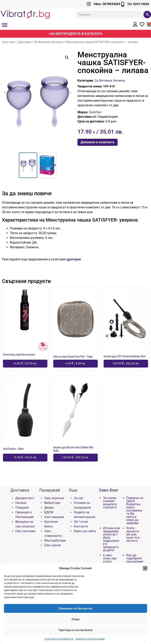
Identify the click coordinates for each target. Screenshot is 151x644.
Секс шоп (9, 42)
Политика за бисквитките (59, 639)
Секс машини (54, 517)
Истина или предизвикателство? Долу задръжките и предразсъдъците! (111, 539)
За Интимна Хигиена (48, 42)
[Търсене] (147, 15)
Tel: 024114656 (138, 4)
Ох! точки (81, 522)
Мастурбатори (55, 540)
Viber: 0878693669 (107, 4)
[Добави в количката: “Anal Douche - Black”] (25, 458)
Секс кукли (52, 545)
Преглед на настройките (76, 630)
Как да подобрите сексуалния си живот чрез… (135, 562)
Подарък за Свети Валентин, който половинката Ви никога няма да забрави (135, 511)
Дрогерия (25, 42)
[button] (145, 568)
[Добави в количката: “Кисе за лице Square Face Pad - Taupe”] (75, 364)
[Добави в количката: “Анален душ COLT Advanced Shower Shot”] (126, 364)
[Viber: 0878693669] (89, 4)
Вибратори (52, 503)
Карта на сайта (85, 531)
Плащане (22, 508)
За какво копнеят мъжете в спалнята (110, 503)
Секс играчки (54, 498)
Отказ (76, 619)
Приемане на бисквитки (75, 608)
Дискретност (25, 498)
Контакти (81, 526)
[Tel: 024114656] (123, 4)
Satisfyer (95, 112)
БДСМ (49, 512)
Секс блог (109, 490)
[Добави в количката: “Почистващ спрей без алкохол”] (25, 364)
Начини (21, 503)
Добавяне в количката (98, 142)
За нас (79, 498)
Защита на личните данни (90, 639)
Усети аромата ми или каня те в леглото (133, 535)
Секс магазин (25, 531)
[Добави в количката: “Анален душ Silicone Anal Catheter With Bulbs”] (75, 458)
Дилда (49, 508)
